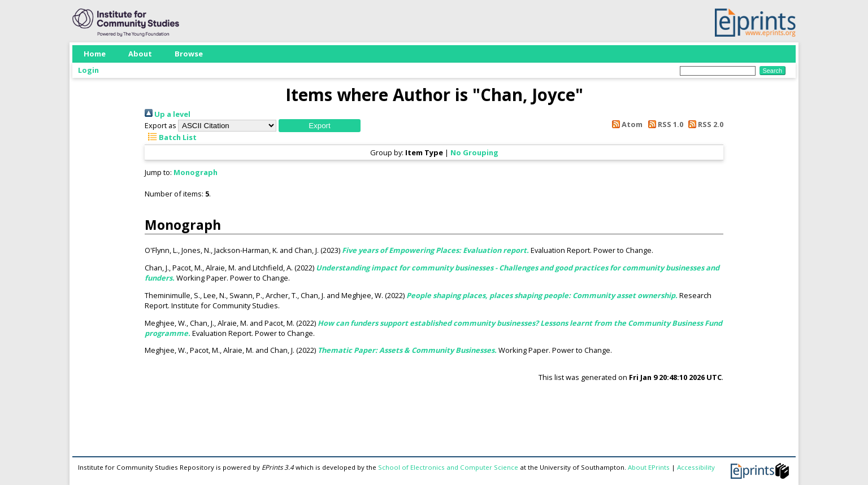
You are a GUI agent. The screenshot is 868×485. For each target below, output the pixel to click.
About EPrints (649, 467)
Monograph (196, 172)
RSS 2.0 (704, 124)
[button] (320, 126)
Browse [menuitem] (189, 54)
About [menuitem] (140, 54)
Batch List (171, 137)
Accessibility (696, 467)
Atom (626, 124)
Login (88, 70)
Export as (160, 125)
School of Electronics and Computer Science (448, 467)
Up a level (168, 114)
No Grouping (474, 152)
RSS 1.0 (663, 124)
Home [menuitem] (95, 54)
